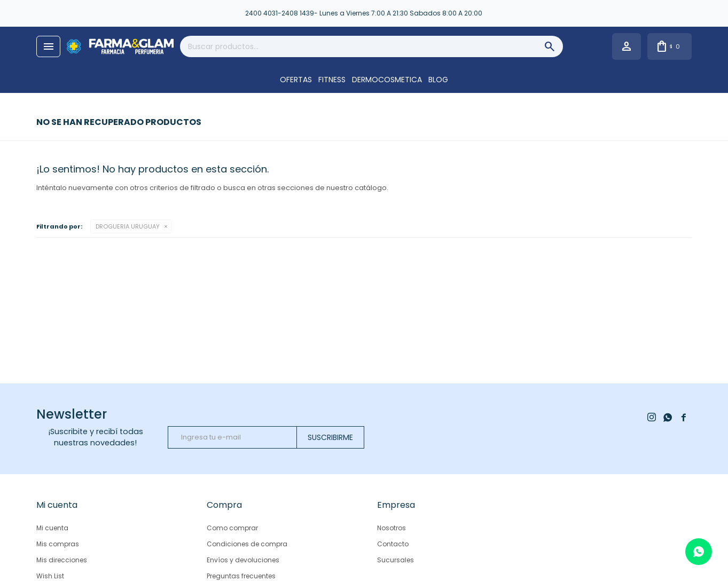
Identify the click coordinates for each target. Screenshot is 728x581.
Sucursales (396, 560)
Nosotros (392, 528)
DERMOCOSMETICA (387, 80)
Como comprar (232, 528)
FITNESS (332, 80)
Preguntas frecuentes (241, 576)
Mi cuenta (52, 528)
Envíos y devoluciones (243, 560)
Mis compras (58, 544)
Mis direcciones (62, 560)
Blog (438, 80)
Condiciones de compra (247, 544)
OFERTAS (296, 80)
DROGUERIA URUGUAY (128, 226)
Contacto (393, 544)
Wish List (50, 576)
